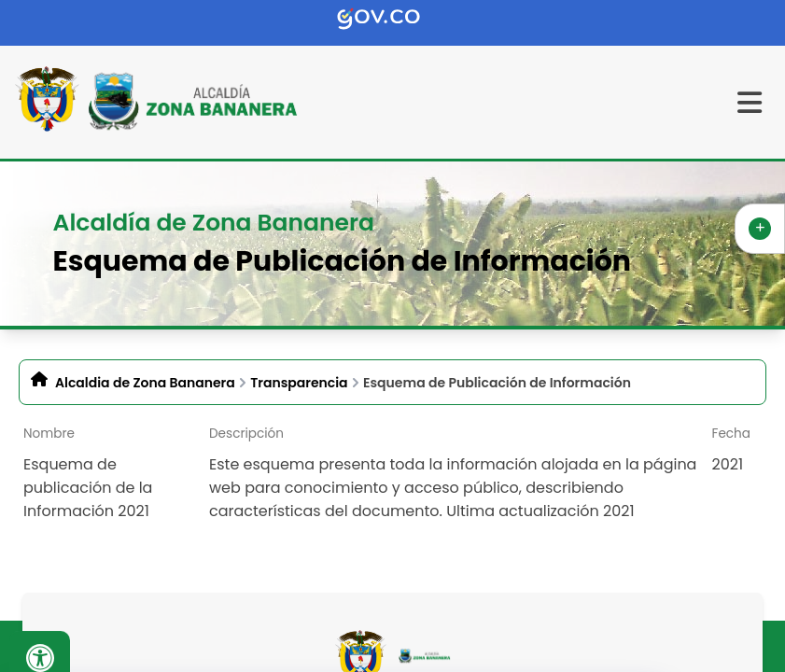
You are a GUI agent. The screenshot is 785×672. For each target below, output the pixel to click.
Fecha (731, 434)
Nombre (49, 434)
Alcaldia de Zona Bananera (145, 383)
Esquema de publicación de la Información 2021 (88, 488)
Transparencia (299, 383)
